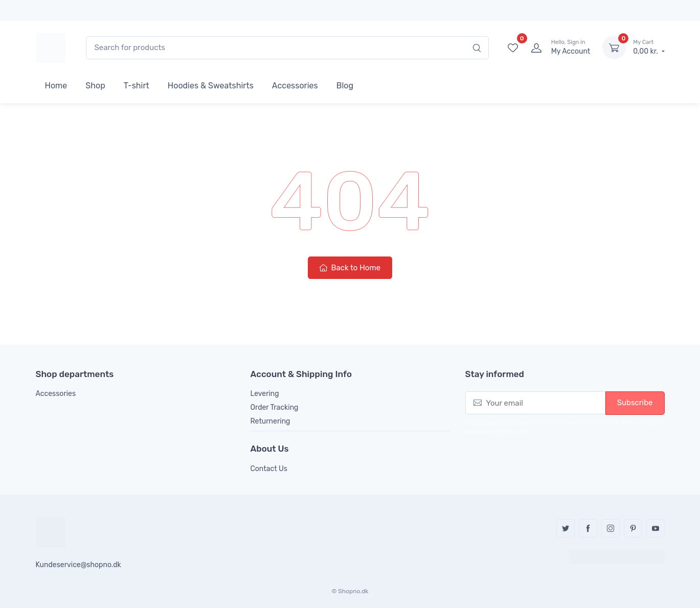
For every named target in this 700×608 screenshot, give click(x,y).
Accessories (295, 86)
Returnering (270, 421)
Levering (265, 394)
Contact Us (269, 469)
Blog (345, 86)
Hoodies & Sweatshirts (211, 86)
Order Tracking (275, 407)
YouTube (656, 528)
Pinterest (633, 528)
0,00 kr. (649, 47)
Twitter (566, 528)
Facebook (588, 528)
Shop (95, 86)
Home (56, 86)
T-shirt (137, 86)
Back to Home (350, 268)
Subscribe (635, 403)
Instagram (611, 528)
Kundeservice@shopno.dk (78, 565)
